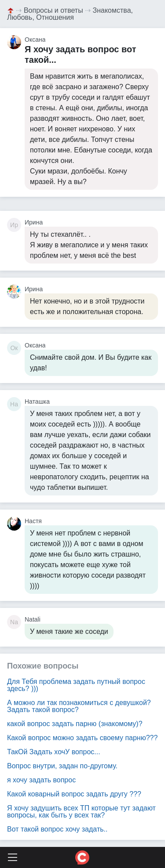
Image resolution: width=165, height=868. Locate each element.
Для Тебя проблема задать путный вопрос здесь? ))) (76, 685)
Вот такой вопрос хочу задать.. (57, 829)
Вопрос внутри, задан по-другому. (62, 766)
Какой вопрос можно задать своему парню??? (82, 738)
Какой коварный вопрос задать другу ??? (74, 794)
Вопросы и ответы (53, 10)
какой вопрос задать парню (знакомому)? (75, 724)
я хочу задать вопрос (41, 780)
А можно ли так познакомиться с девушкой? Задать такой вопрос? (79, 706)
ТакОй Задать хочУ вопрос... (54, 752)
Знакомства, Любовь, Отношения (70, 14)
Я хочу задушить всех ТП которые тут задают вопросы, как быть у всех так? (81, 812)
